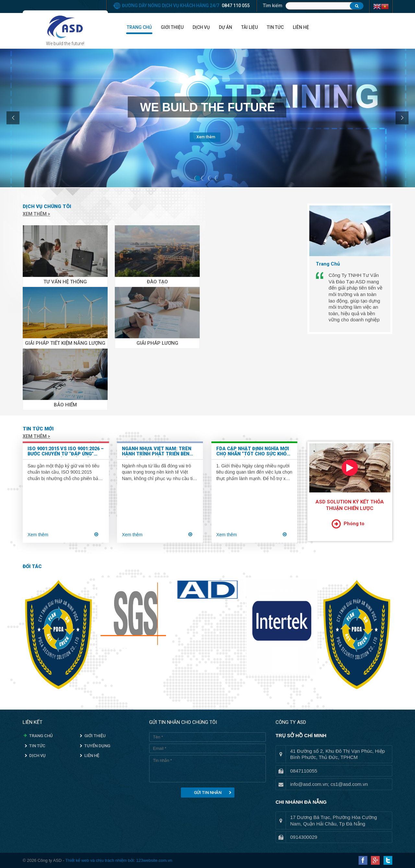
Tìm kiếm (273, 6)
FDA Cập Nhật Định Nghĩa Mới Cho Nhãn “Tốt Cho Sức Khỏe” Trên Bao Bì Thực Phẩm (254, 452)
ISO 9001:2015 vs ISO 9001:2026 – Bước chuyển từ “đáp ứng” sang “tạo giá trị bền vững (66, 452)
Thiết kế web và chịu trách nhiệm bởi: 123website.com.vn (119, 860)
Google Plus (375, 860)
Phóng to (354, 524)
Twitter (388, 860)
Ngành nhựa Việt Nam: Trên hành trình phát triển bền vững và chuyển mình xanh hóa (157, 452)
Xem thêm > (36, 214)
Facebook (363, 860)
